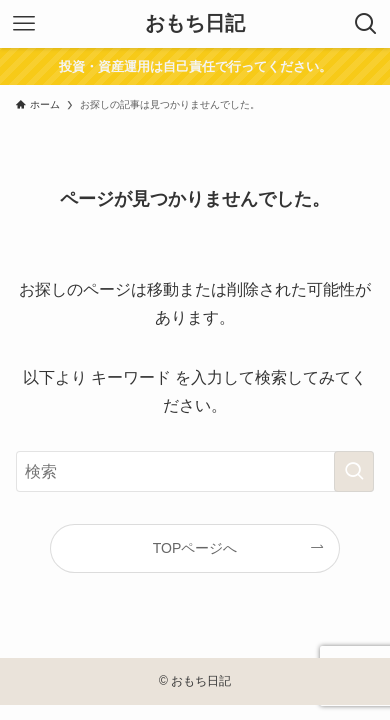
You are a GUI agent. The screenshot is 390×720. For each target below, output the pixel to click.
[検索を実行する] (354, 471)
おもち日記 (195, 24)
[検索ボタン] (366, 24)
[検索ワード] (195, 471)
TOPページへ (195, 548)
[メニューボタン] (24, 24)
